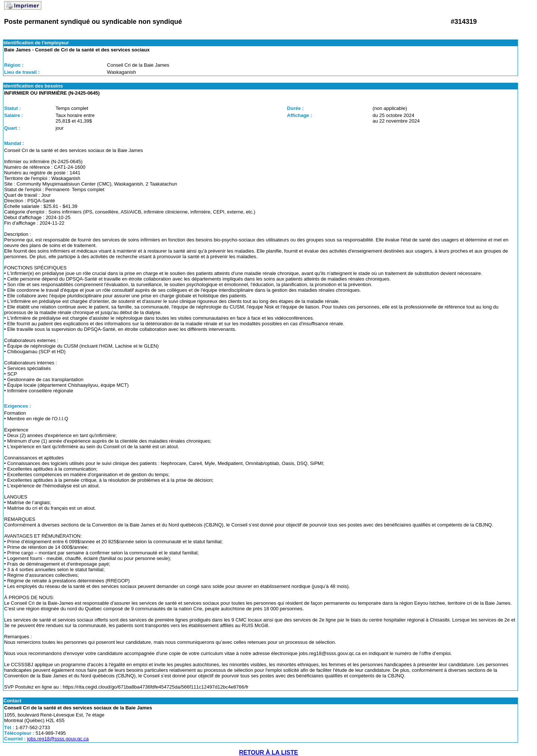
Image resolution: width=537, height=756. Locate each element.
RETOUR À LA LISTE (268, 752)
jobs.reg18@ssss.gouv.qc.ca (58, 739)
